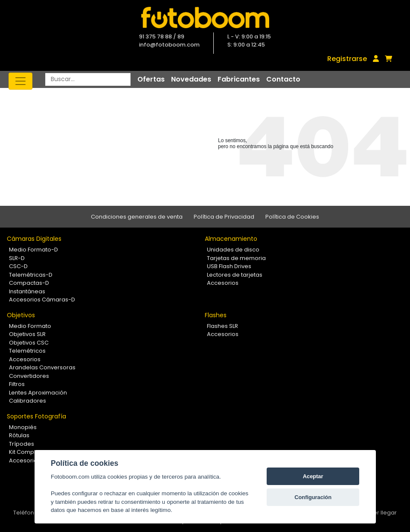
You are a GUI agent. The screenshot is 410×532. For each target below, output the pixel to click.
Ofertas (151, 79)
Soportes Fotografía (36, 416)
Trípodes (22, 444)
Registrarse (347, 59)
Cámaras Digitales (34, 239)
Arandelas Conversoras (42, 367)
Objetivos (21, 315)
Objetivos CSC (29, 343)
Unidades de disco (233, 250)
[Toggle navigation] (20, 81)
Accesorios (223, 283)
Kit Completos (28, 452)
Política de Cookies (292, 217)
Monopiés (23, 427)
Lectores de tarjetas (235, 275)
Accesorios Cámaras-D (42, 300)
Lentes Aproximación (38, 393)
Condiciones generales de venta (137, 217)
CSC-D (18, 266)
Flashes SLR (222, 326)
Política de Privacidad (224, 217)
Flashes (216, 315)
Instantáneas (27, 291)
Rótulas (19, 435)
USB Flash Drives (229, 266)
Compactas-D (29, 283)
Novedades (191, 79)
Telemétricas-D (31, 275)
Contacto (283, 79)
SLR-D (17, 258)
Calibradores (28, 401)
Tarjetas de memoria (236, 258)
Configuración (313, 497)
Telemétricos (27, 351)
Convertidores (29, 376)
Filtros (17, 384)
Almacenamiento (231, 239)
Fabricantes (239, 79)
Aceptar (313, 476)
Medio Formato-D (33, 250)
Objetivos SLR (27, 334)
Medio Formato (30, 326)
